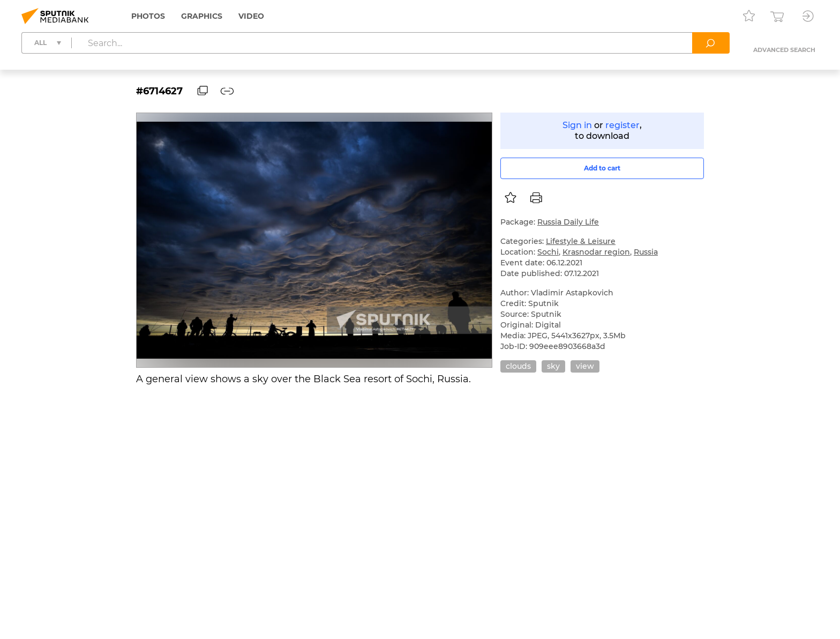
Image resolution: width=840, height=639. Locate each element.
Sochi (548, 252)
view (585, 366)
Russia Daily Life (568, 222)
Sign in (577, 125)
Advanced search (784, 50)
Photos (148, 16)
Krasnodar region (596, 252)
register (622, 125)
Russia (646, 252)
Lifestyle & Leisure (581, 241)
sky (553, 366)
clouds (518, 366)
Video (251, 16)
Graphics (202, 16)
